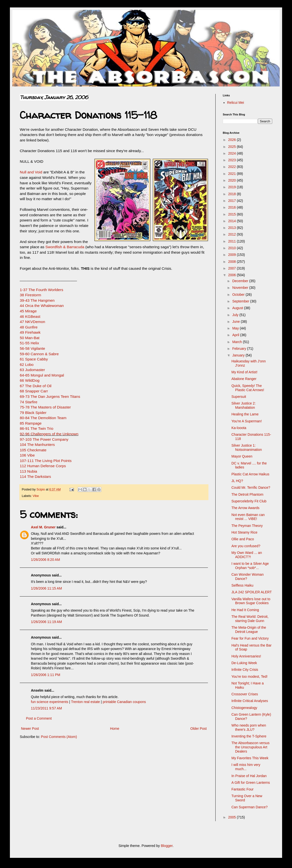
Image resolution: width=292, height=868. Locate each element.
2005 (233, 817)
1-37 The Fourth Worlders (42, 290)
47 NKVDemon (33, 322)
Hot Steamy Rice (244, 532)
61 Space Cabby (34, 359)
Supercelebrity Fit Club (249, 501)
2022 (233, 167)
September (241, 301)
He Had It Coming (245, 610)
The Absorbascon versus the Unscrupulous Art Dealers (250, 747)
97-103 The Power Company (44, 439)
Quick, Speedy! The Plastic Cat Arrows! (248, 388)
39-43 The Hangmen (37, 300)
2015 (233, 214)
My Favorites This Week (250, 758)
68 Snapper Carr (34, 391)
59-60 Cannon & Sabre (39, 354)
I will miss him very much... (246, 767)
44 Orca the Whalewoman (42, 306)
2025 (233, 147)
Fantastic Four (242, 789)
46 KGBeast (30, 316)
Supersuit (239, 397)
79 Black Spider (33, 413)
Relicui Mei (236, 103)
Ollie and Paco (243, 539)
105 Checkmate (33, 450)
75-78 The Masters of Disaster (45, 407)
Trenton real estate (85, 702)
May (236, 328)
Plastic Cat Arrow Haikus (250, 474)
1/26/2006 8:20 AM (45, 560)
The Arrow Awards (245, 508)
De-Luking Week (244, 663)
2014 (233, 221)
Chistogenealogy (244, 708)
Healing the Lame (245, 414)
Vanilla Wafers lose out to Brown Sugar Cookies (251, 601)
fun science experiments (50, 702)
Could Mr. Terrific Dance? (251, 488)
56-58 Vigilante (32, 348)
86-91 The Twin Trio (36, 428)
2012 (233, 234)
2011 (233, 241)
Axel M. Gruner (43, 527)
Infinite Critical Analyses (250, 701)
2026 (233, 140)
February (240, 349)
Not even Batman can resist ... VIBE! (248, 517)
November (241, 288)
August (238, 308)
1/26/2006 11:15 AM (46, 588)
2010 (233, 248)
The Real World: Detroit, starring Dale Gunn (250, 619)
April (236, 335)
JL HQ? (237, 481)
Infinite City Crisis (245, 670)
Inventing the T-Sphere (249, 736)
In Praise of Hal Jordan (249, 776)
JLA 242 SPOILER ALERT (252, 592)
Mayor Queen (242, 456)
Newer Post (30, 729)
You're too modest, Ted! (249, 677)
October (239, 295)
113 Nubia (28, 471)
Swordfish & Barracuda (65, 247)
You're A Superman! (247, 421)
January (239, 355)
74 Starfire (29, 402)
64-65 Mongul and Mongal (42, 375)
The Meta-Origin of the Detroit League (249, 630)
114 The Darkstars (35, 476)
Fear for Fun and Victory (250, 638)
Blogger (167, 846)
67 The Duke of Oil (36, 386)
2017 (233, 201)
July (236, 315)
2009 (233, 255)
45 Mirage (28, 311)
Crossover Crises (245, 694)
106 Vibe (27, 455)
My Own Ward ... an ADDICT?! (247, 555)
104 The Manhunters (37, 445)
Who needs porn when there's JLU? (249, 727)
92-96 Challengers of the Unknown (49, 434)
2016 (233, 207)
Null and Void (31, 172)
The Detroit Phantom (247, 494)
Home (115, 729)
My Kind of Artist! (244, 372)
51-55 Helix (29, 343)
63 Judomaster (32, 370)
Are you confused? (246, 546)
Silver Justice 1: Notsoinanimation (247, 448)
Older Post (199, 729)
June (236, 322)
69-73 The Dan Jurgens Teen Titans (50, 396)
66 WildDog (30, 380)
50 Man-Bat (30, 338)
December (241, 281)
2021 (233, 174)
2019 (233, 187)
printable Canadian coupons (124, 702)
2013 (233, 228)
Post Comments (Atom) (59, 737)
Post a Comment (39, 718)
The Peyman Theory (247, 526)
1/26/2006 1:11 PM (45, 675)
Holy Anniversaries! (246, 656)
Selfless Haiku (242, 585)
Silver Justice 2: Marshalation (244, 405)
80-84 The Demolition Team (43, 418)
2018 (233, 194)
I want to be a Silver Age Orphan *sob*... (250, 566)
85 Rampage (31, 423)
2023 (233, 160)
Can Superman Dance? (249, 807)
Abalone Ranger (244, 379)
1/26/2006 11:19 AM (46, 622)
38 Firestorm (30, 295)
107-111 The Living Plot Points (46, 461)
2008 (233, 262)
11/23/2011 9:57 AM (46, 708)
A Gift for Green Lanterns (251, 783)
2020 (233, 180)
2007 (233, 268)
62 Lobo (27, 365)
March (237, 342)
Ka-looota (239, 428)
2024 (233, 153)
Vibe (36, 496)
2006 (233, 275)
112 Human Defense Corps (43, 466)
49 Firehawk (30, 332)
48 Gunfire (29, 327)
